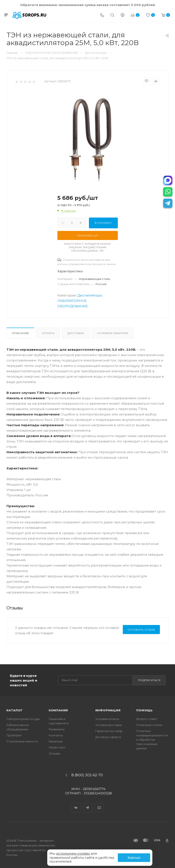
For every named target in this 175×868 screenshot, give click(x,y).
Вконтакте (76, 804)
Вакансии (56, 741)
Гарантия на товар (109, 731)
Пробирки (14, 735)
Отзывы (55, 753)
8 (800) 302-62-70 (87, 775)
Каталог (15, 710)
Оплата (48, 333)
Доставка (76, 333)
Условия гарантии (113, 333)
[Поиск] (112, 15)
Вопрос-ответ (147, 719)
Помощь (145, 710)
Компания (58, 710)
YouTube (99, 804)
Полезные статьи (149, 725)
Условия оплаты (107, 719)
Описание (20, 333)
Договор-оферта (108, 737)
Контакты (56, 735)
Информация (108, 710)
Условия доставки (109, 725)
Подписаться (149, 680)
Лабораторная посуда (23, 719)
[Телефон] (102, 15)
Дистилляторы (90, 295)
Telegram (88, 804)
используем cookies (73, 853)
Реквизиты (57, 729)
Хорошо (134, 858)
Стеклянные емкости (22, 741)
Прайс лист (57, 747)
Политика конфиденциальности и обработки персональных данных (152, 740)
